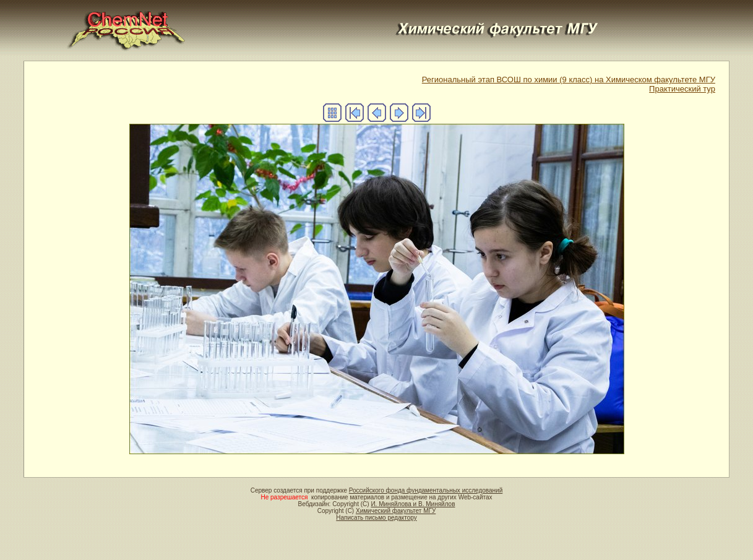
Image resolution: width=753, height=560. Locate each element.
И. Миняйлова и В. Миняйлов (413, 504)
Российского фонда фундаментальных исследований (426, 490)
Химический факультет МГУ (396, 511)
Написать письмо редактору (376, 518)
